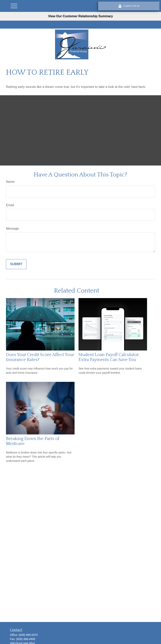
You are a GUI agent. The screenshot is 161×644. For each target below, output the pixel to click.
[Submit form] (16, 264)
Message (12, 229)
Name (10, 182)
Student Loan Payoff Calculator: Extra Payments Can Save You (109, 357)
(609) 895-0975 (28, 635)
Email (10, 205)
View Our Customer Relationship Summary (80, 16)
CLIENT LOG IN (129, 6)
